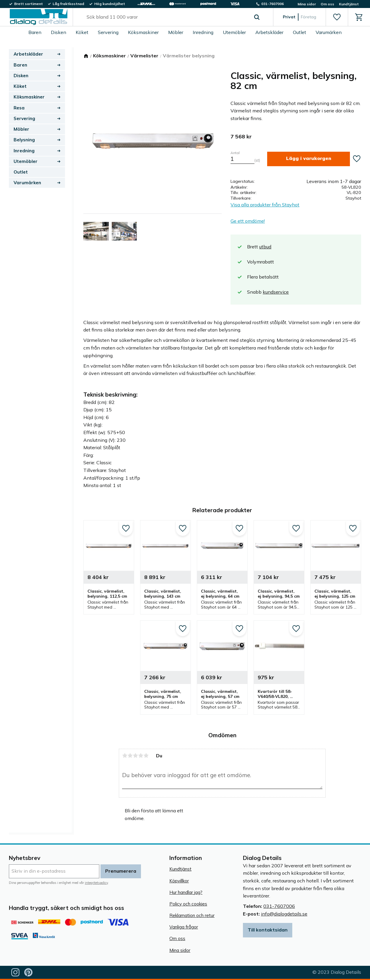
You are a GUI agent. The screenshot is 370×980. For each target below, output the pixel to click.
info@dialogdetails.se (284, 914)
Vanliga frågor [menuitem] (184, 927)
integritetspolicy (96, 883)
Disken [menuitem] (59, 32)
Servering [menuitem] (108, 32)
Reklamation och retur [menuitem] (192, 915)
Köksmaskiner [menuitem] (143, 32)
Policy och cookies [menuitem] (188, 904)
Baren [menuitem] (35, 32)
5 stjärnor (146, 756)
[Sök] (257, 17)
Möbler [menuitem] (176, 32)
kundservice (276, 292)
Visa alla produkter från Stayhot (265, 205)
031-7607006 (279, 906)
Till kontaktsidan (268, 930)
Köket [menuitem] (82, 32)
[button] (337, 17)
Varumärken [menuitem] (329, 32)
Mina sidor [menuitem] (307, 4)
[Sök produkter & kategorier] (166, 17)
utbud (265, 247)
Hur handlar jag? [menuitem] (186, 892)
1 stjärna (125, 756)
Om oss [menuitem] (327, 4)
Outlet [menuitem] (300, 32)
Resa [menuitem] (19, 108)
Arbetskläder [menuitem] (269, 32)
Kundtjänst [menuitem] (349, 4)
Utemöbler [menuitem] (234, 32)
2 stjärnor (130, 756)
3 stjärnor (135, 756)
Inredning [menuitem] (203, 32)
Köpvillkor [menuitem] (179, 881)
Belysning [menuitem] (24, 140)
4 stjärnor (141, 756)
